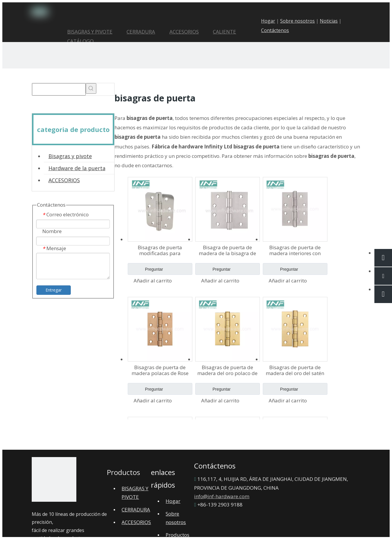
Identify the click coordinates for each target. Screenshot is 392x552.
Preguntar (145, 271)
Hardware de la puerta (77, 168)
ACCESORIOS (64, 180)
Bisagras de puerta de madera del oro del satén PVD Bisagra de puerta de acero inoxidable (295, 370)
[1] (54, 481)
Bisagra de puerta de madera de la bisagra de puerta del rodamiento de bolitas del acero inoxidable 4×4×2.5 (227, 250)
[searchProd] (59, 89)
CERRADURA (136, 510)
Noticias (333, 21)
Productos (178, 535)
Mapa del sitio (149, 544)
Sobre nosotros (302, 21)
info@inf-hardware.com (222, 496)
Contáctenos (279, 30)
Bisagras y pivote (70, 156)
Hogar (272, 21)
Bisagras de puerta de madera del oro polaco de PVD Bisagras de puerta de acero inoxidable (227, 370)
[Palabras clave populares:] (91, 88)
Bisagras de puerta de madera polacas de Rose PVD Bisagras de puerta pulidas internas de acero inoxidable (160, 370)
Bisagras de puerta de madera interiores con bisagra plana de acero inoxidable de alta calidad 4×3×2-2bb (295, 250)
